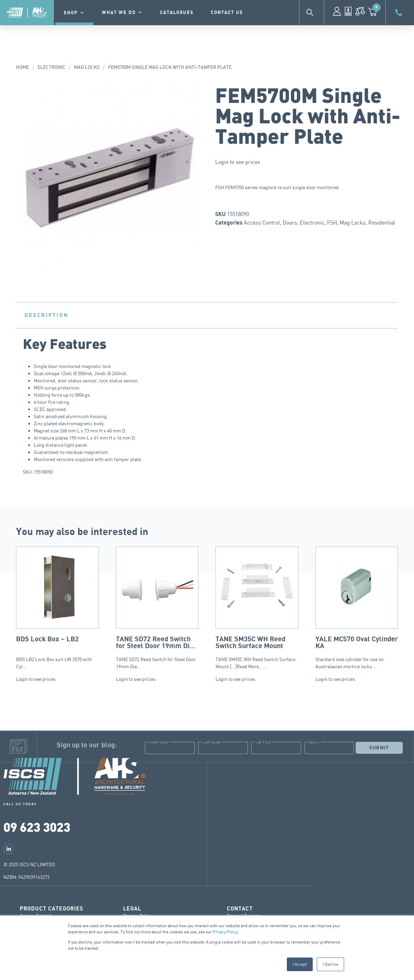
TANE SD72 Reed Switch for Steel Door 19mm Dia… (157, 608)
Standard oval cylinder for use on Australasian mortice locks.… (357, 608)
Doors (290, 223)
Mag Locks (87, 67)
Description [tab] (47, 315)
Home (23, 67)
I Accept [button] (300, 964)
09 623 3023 (37, 826)
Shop (74, 13)
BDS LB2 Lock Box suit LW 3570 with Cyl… (57, 608)
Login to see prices (238, 162)
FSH (332, 223)
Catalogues (177, 13)
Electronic (51, 67)
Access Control (262, 223)
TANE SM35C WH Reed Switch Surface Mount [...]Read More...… (257, 608)
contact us (227, 13)
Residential (382, 223)
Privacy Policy (225, 932)
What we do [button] (122, 13)
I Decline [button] (330, 964)
